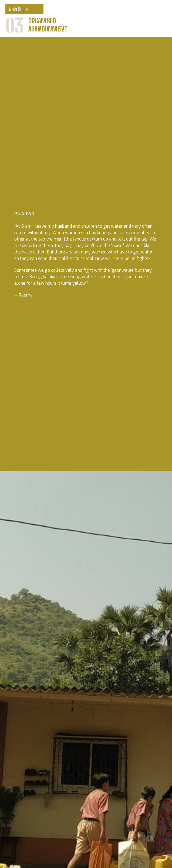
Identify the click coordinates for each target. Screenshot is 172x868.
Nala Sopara (20, 9)
